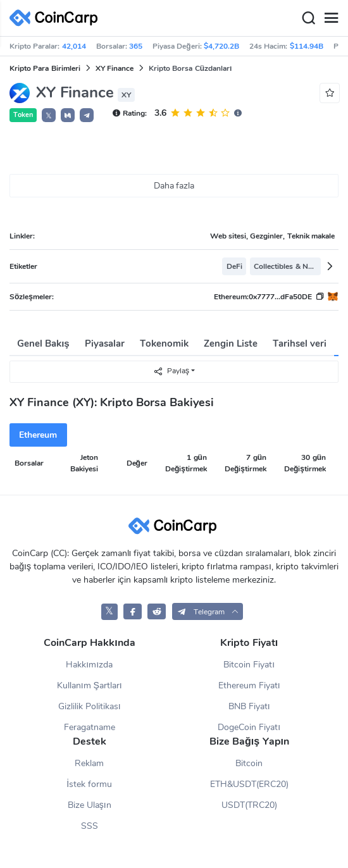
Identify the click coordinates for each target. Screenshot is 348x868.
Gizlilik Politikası (90, 706)
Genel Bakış (43, 344)
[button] (68, 115)
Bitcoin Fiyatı (249, 665)
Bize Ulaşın (90, 805)
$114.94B (307, 46)
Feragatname (90, 727)
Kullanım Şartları (90, 685)
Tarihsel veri (300, 344)
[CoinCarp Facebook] (133, 611)
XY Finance (115, 68)
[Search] (308, 18)
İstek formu (89, 784)
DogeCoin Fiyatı (249, 727)
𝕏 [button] (49, 116)
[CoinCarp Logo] (57, 18)
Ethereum (38, 435)
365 (136, 46)
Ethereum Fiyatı (249, 685)
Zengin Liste (231, 344)
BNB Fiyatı (249, 706)
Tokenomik (164, 344)
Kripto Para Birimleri (45, 68)
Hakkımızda (89, 665)
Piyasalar (105, 344)
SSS (90, 826)
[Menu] (331, 18)
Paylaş (171, 371)
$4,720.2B (221, 46)
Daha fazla (174, 186)
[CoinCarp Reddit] (157, 611)
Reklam (89, 763)
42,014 (74, 46)
